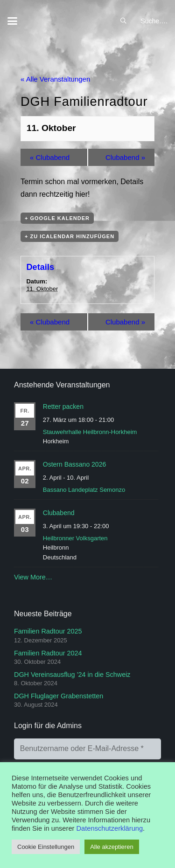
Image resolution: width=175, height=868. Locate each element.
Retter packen (63, 406)
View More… (33, 577)
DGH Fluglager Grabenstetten (59, 696)
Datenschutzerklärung (110, 828)
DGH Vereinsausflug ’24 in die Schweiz (72, 675)
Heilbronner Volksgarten (75, 538)
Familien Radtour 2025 (48, 631)
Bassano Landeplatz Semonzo (84, 490)
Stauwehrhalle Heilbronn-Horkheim (90, 432)
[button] (12, 21)
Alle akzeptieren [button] (112, 847)
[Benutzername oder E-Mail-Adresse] (87, 749)
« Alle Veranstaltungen (55, 79)
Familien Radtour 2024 (48, 653)
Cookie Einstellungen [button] (46, 847)
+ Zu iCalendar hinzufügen (70, 236)
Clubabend (50, 157)
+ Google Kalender (57, 218)
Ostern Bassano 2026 (74, 464)
